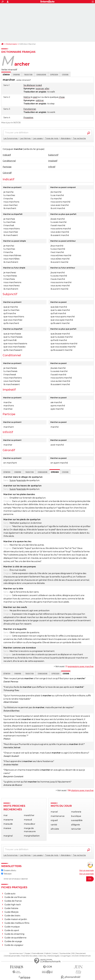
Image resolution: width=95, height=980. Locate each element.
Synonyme (16, 75)
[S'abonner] (47, 879)
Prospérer (28, 118)
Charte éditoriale (37, 953)
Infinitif (52, 167)
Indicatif (7, 155)
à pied (39, 85)
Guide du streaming (14, 934)
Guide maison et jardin (16, 919)
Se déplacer (29, 85)
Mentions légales (54, 956)
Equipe (28, 953)
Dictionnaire (11, 44)
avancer (40, 89)
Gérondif (7, 173)
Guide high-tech (13, 905)
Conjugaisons (41, 75)
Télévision (6, 874)
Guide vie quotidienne (15, 938)
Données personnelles (12, 956)
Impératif (53, 161)
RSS (73, 953)
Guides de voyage (13, 941)
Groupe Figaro (66, 956)
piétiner (40, 100)
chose (62, 97)
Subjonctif (53, 155)
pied (35, 97)
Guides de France (13, 901)
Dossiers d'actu (9, 870)
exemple (21, 480)
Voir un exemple (87, 870)
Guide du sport (12, 930)
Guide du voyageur (14, 945)
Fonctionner (30, 109)
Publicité (48, 953)
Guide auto (10, 894)
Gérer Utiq (42, 956)
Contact (55, 953)
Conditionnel (9, 161)
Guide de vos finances (15, 897)
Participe (7, 167)
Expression (54, 75)
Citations (65, 75)
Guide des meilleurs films (17, 923)
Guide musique (12, 927)
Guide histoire (11, 908)
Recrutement (81, 953)
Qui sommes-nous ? (17, 953)
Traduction (28, 75)
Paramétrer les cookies (29, 956)
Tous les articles (65, 953)
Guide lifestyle (11, 912)
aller (47, 89)
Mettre (27, 97)
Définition (7, 472)
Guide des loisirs (12, 916)
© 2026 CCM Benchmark (81, 956)
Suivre (13, 480)
